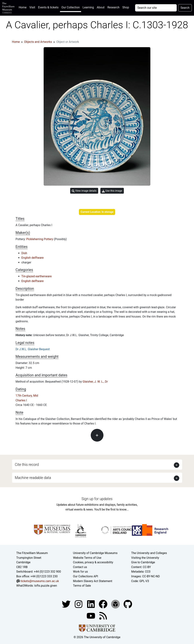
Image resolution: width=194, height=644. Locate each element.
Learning (88, 7)
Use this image (112, 191)
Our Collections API (86, 576)
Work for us (81, 572)
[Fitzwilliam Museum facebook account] (91, 604)
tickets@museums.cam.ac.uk (40, 581)
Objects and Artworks (38, 42)
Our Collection (71, 7)
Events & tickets (48, 7)
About (101, 7)
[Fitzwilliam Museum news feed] (103, 615)
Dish (24, 253)
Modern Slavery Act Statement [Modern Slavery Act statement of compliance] (93, 581)
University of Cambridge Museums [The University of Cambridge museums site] (95, 553)
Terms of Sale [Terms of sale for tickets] (82, 586)
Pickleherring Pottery (40, 239)
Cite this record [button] (27, 465)
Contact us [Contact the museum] (80, 567)
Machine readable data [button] (33, 478)
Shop (126, 7)
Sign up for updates (97, 499)
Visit (32, 7)
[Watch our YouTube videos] (91, 615)
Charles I (21, 400)
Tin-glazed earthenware (37, 276)
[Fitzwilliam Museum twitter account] (67, 604)
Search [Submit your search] (185, 8)
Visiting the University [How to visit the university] (145, 558)
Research (113, 7)
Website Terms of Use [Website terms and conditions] (87, 558)
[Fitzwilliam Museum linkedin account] (103, 604)
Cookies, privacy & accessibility (93, 562)
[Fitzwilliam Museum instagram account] (79, 604)
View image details (84, 191)
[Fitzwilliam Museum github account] (128, 604)
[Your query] (156, 8)
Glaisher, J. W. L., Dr (95, 382)
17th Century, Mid (27, 396)
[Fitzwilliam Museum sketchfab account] (116, 604)
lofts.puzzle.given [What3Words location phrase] (46, 586)
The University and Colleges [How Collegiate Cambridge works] (149, 553)
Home (23, 7)
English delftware (33, 258)
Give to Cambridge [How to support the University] (143, 562)
